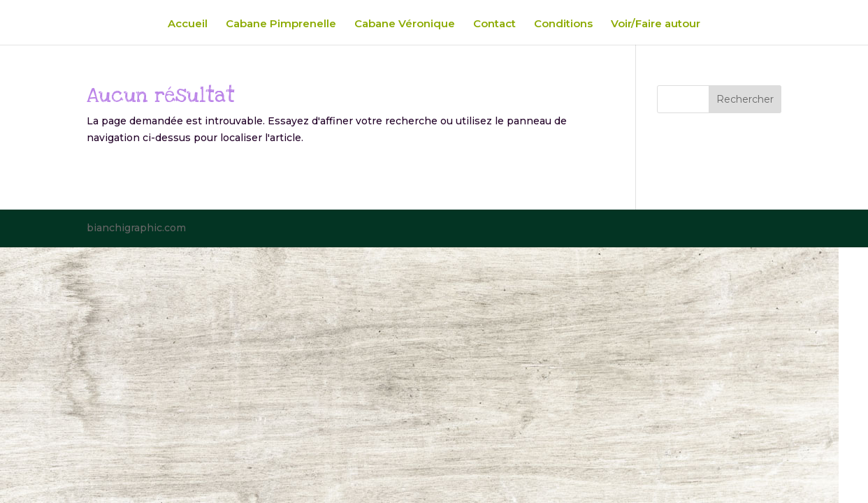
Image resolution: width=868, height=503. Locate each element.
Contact (494, 24)
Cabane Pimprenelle (281, 24)
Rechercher (745, 99)
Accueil (188, 24)
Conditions (563, 24)
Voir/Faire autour (656, 24)
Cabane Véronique (405, 24)
